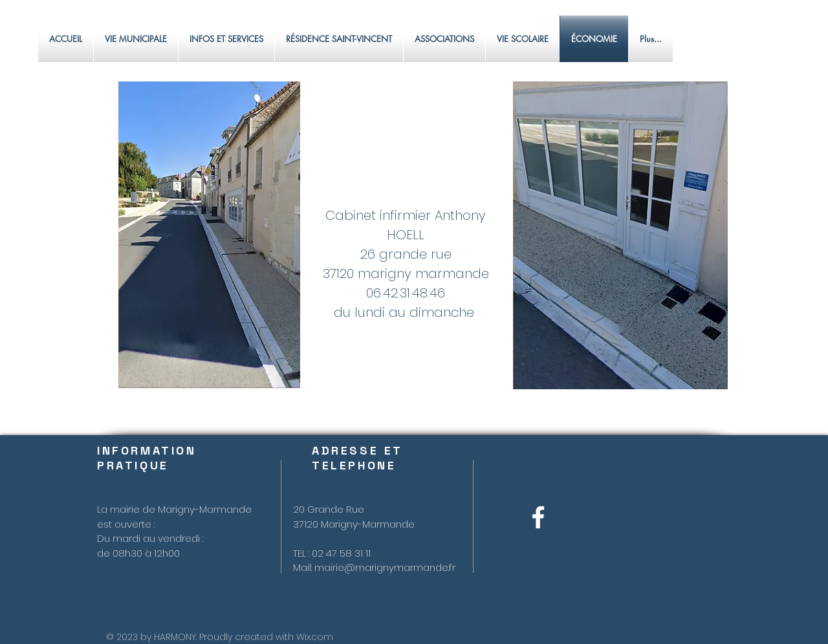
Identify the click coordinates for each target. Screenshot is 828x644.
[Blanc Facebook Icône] (538, 517)
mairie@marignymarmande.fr (385, 567)
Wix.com (315, 637)
